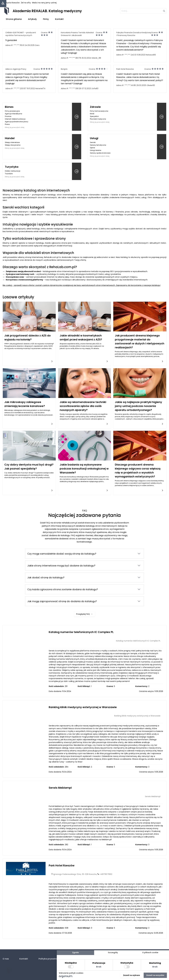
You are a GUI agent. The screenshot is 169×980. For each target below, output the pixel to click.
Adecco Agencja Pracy (16, 69)
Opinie (92, 148)
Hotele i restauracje (13, 171)
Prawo (7, 124)
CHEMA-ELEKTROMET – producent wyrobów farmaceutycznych (21, 34)
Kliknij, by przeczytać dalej (15, 127)
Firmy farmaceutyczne (99, 111)
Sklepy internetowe (12, 142)
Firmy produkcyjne (12, 111)
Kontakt (59, 19)
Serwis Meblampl (60, 788)
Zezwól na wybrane (132, 975)
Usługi (94, 138)
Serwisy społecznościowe (100, 153)
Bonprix (64, 69)
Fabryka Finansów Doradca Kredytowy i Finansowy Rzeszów (134, 34)
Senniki (93, 142)
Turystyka (12, 167)
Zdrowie (95, 107)
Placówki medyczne (98, 119)
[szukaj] (143, 11)
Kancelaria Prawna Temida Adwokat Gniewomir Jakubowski (77, 34)
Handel (10, 138)
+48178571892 (106, 874)
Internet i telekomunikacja (15, 119)
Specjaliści (94, 116)
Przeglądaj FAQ (85, 609)
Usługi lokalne (96, 150)
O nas (6, 959)
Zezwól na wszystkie (155, 975)
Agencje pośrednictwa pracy (17, 122)
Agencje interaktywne (13, 114)
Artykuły (32, 19)
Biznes (9, 107)
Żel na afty (26, 3)
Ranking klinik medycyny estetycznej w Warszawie (83, 707)
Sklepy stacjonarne (13, 145)
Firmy (46, 19)
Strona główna (14, 19)
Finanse (8, 116)
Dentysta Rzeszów (11, 3)
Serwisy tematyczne (98, 145)
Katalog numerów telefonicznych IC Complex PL (81, 632)
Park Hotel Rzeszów (125, 69)
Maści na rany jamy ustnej (44, 3)
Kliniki (92, 114)
